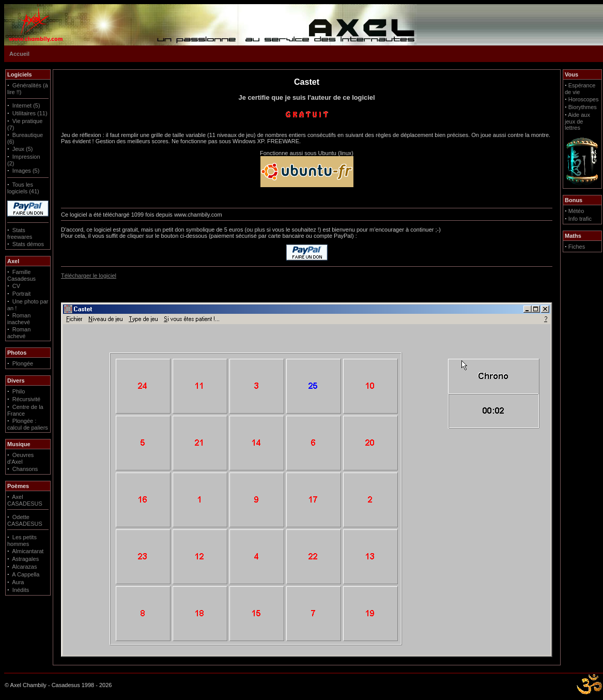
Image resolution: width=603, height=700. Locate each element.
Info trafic (580, 219)
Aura (18, 582)
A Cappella (26, 574)
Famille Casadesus (21, 275)
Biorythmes (583, 107)
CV (16, 286)
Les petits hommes (22, 541)
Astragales (25, 559)
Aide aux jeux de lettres (577, 121)
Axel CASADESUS (25, 500)
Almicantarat (28, 551)
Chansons (25, 469)
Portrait (21, 294)
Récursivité (26, 399)
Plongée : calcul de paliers (28, 424)
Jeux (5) (23, 149)
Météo (576, 211)
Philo (19, 391)
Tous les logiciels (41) (23, 188)
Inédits (21, 590)
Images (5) (26, 171)
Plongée (23, 363)
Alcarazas (24, 567)
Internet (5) (26, 105)
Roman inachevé (19, 319)
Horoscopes (584, 99)
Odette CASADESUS (25, 520)
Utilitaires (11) (30, 113)
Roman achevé (19, 333)
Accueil (19, 54)
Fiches (577, 247)
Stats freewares (20, 233)
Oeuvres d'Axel (20, 458)
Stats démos (28, 244)
